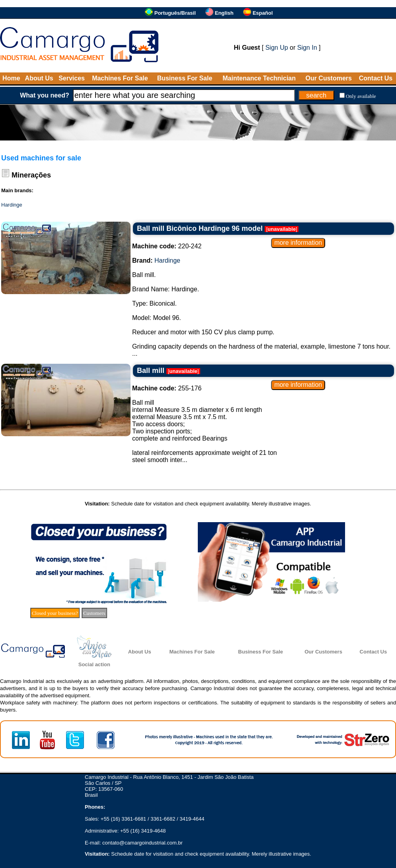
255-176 (167, 388)
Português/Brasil (175, 13)
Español (263, 13)
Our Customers (328, 78)
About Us (39, 78)
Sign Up (277, 48)
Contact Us (376, 78)
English (224, 13)
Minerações (31, 175)
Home (11, 78)
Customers (94, 613)
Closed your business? (55, 613)
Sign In (307, 48)
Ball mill (151, 371)
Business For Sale (185, 78)
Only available (361, 96)
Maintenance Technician (259, 78)
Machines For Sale (120, 78)
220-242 (167, 246)
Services (72, 78)
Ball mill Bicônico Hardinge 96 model (200, 228)
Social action (94, 664)
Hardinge (12, 205)
